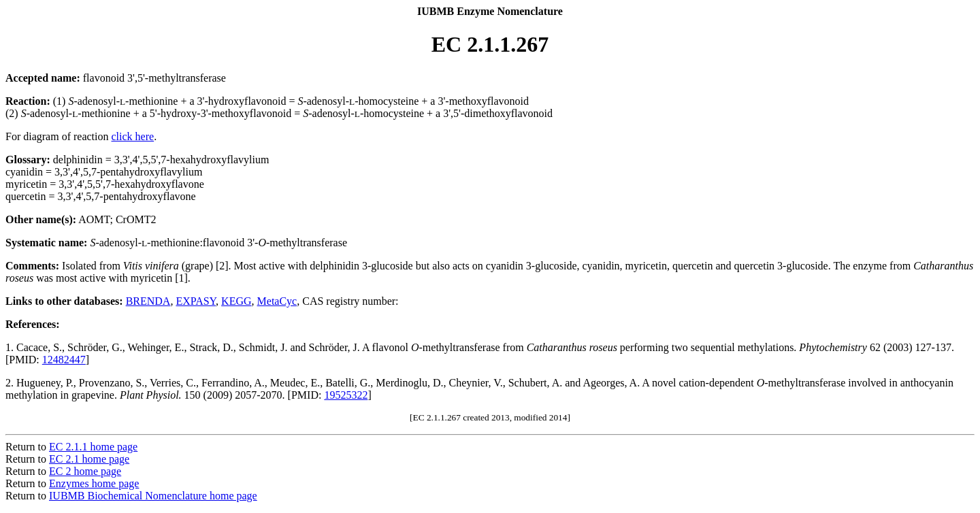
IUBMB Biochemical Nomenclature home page (153, 496)
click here (133, 136)
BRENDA (148, 301)
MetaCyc (277, 301)
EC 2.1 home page (89, 459)
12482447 (64, 360)
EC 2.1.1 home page (93, 447)
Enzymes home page (94, 483)
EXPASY (196, 301)
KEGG (236, 301)
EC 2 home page (85, 471)
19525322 (346, 395)
